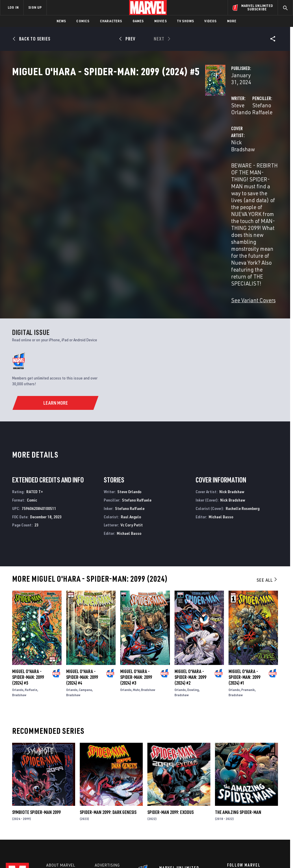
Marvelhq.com (110, 797)
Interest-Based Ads (260, 847)
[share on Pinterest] (259, 807)
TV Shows (186, 21)
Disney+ (103, 788)
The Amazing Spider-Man (238, 725)
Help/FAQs (57, 788)
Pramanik (248, 603)
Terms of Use (25, 847)
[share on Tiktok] (230, 819)
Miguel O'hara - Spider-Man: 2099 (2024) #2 (190, 590)
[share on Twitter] (244, 794)
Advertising (107, 780)
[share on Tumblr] (273, 794)
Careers (55, 797)
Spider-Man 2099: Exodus (170, 725)
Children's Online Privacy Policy (179, 847)
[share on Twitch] (273, 807)
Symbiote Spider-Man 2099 (36, 725)
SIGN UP (35, 7)
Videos (210, 21)
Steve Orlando (113, 136)
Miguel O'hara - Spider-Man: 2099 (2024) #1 (244, 590)
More (232, 21)
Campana (85, 603)
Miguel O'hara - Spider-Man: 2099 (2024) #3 (136, 590)
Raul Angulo (131, 430)
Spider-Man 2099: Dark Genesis (108, 725)
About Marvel (61, 780)
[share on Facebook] (230, 795)
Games (138, 21)
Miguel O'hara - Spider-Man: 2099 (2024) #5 (28, 590)
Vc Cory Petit (132, 438)
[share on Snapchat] (244, 807)
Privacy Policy (51, 847)
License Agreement (224, 847)
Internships (59, 805)
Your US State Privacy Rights (90, 847)
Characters (111, 21)
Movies (161, 21)
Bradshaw (19, 608)
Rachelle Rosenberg (243, 422)
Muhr (136, 603)
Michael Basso (129, 446)
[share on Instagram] (259, 794)
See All (267, 493)
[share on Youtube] (230, 807)
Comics (83, 21)
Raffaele (31, 603)
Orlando (18, 603)
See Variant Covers (118, 213)
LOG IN (13, 7)
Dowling (193, 603)
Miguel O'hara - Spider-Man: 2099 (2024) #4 (82, 590)
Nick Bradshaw (114, 160)
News (61, 21)
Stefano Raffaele (205, 136)
